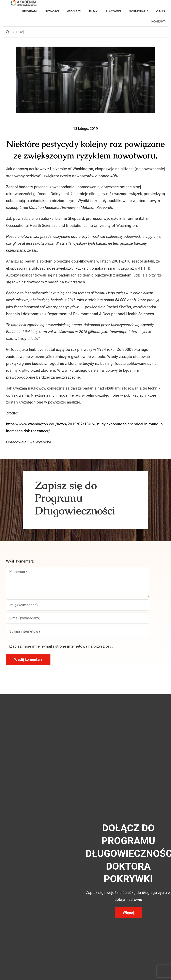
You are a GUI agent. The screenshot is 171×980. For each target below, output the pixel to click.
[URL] (78, 631)
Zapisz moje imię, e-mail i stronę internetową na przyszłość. (61, 646)
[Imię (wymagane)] (78, 605)
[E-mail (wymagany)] (78, 618)
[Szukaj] (85, 32)
